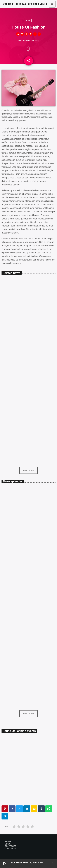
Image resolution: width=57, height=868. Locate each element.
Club (28, 20)
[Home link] (24, 4)
